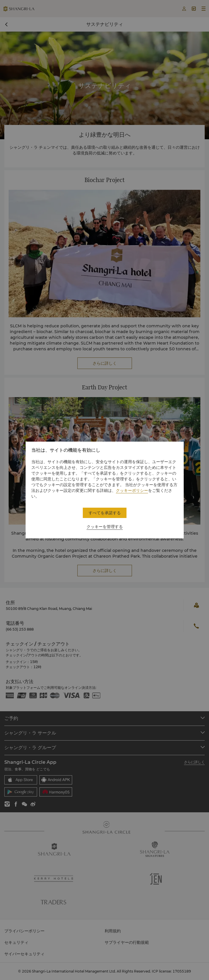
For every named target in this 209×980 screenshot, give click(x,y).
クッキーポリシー (132, 490)
